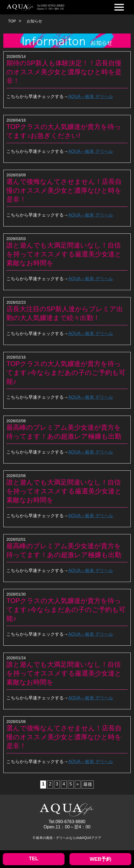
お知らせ (34, 21)
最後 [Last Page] (88, 784)
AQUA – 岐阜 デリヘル (91, 96)
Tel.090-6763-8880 (67, 822)
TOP (12, 21)
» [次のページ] (78, 784)
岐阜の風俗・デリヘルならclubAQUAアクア (69, 838)
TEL (34, 859)
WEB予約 (100, 859)
